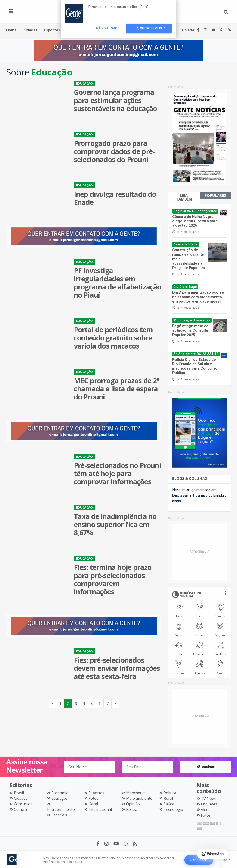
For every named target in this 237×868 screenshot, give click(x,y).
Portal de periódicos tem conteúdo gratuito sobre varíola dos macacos (113, 338)
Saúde (169, 804)
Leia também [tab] (184, 197)
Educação (59, 798)
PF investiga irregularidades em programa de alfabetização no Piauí (118, 283)
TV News (209, 799)
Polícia (132, 809)
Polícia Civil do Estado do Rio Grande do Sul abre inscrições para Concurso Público (195, 366)
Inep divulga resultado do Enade (115, 198)
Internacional (100, 809)
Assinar (205, 767)
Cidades (21, 798)
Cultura (20, 809)
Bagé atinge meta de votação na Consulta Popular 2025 (190, 330)
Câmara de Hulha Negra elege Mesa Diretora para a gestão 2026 (195, 221)
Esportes (96, 793)
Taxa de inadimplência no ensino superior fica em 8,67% (115, 524)
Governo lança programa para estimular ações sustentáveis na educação (115, 100)
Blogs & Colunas (189, 478)
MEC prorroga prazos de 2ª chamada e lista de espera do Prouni (117, 389)
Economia (60, 793)
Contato (222, 859)
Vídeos (207, 810)
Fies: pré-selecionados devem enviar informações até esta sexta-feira (117, 668)
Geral (93, 804)
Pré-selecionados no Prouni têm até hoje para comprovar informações (117, 473)
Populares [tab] (215, 195)
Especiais (59, 815)
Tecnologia (173, 809)
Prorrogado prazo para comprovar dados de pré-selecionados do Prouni (114, 151)
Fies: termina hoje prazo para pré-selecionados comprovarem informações (113, 579)
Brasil (19, 793)
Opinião (133, 804)
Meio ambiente (139, 798)
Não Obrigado (108, 28)
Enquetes (209, 804)
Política (170, 793)
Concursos (23, 804)
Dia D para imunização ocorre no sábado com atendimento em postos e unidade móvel (198, 297)
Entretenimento (61, 809)
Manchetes (136, 793)
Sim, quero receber (149, 28)
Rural (168, 798)
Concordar (199, 860)
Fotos (94, 798)
